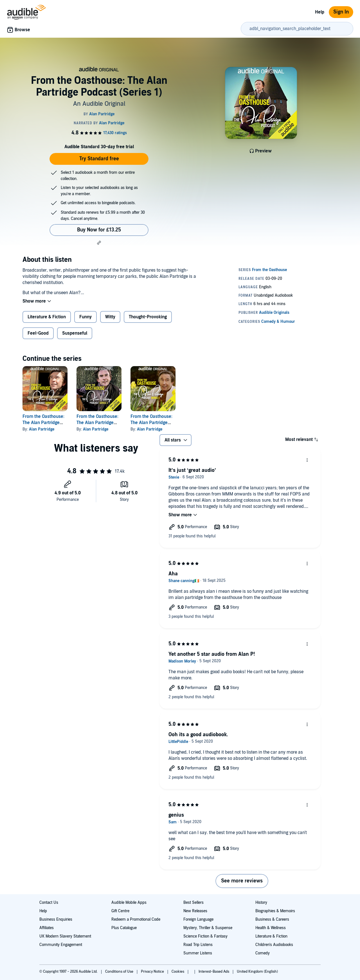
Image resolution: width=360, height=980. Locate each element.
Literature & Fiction (47, 317)
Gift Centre (120, 911)
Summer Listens (198, 953)
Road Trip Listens (198, 945)
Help (320, 12)
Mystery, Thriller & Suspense (208, 928)
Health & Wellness (271, 928)
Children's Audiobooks (274, 945)
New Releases (195, 911)
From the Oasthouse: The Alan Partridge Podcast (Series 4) (151, 423)
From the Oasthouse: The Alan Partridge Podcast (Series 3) (97, 423)
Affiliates (47, 928)
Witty (110, 317)
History (261, 903)
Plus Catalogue (124, 928)
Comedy (263, 953)
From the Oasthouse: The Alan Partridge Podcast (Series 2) (43, 423)
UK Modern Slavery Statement (65, 936)
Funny (85, 317)
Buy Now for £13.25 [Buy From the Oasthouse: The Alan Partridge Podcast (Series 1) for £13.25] (99, 230)
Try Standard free (99, 159)
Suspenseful (75, 333)
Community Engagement (61, 945)
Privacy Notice (153, 972)
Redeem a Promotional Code (136, 919)
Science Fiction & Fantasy (205, 936)
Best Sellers (193, 903)
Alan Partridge (42, 429)
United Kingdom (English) (257, 972)
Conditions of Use (120, 972)
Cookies (178, 972)
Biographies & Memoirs (275, 911)
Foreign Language (198, 919)
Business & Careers (272, 919)
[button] (99, 243)
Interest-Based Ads (214, 972)
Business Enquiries (56, 919)
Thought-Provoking (148, 317)
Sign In (341, 12)
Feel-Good (38, 333)
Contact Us (49, 903)
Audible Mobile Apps (129, 903)
